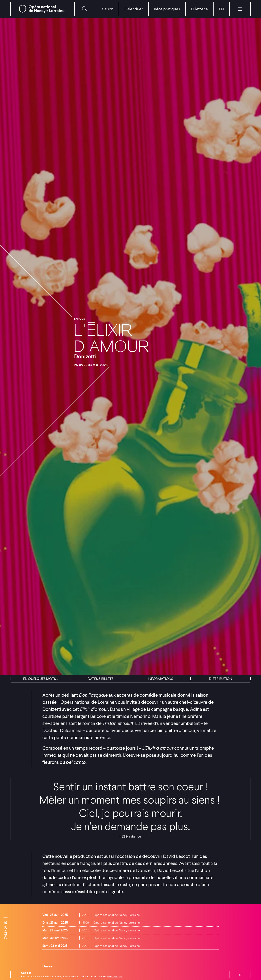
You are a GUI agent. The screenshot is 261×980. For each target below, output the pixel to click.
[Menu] (240, 9)
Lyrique (79, 319)
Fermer (240, 975)
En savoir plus (115, 976)
